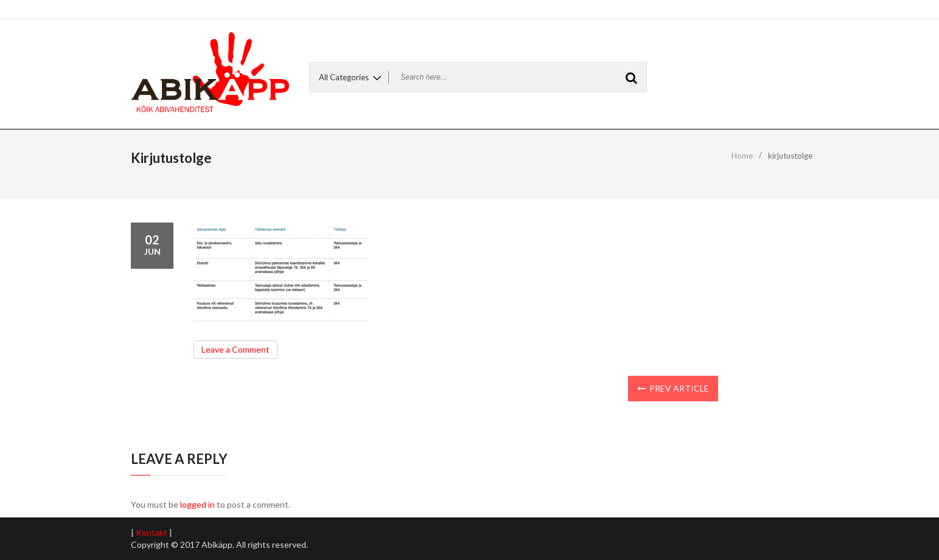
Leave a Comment (239, 351)
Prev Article (673, 388)
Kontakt (152, 532)
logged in (197, 504)
